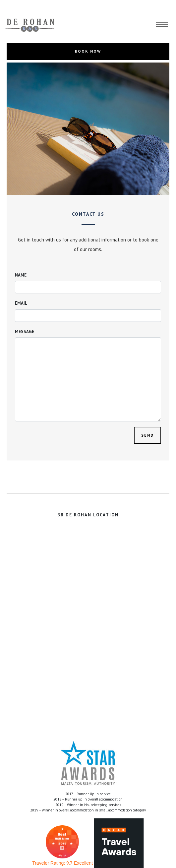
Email (21, 303)
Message (25, 332)
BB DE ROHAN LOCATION (88, 515)
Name (21, 275)
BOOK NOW (88, 51)
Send (147, 435)
